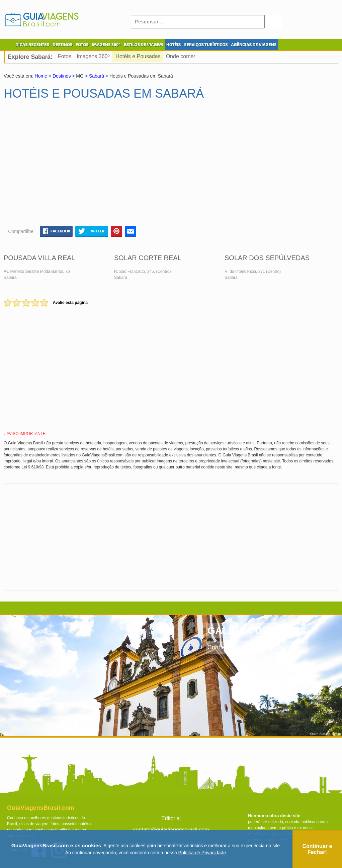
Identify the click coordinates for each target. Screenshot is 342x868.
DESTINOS (62, 45)
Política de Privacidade (202, 853)
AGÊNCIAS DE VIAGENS (254, 45)
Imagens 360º (93, 56)
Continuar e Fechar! (317, 849)
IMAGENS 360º (106, 45)
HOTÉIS (174, 45)
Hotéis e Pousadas (138, 56)
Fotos (65, 56)
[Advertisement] (68, 164)
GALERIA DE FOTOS (257, 630)
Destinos (62, 76)
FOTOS (82, 45)
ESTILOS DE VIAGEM (143, 45)
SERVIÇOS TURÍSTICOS (206, 45)
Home (41, 76)
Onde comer (181, 56)
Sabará (97, 76)
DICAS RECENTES (32, 45)
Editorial (171, 818)
